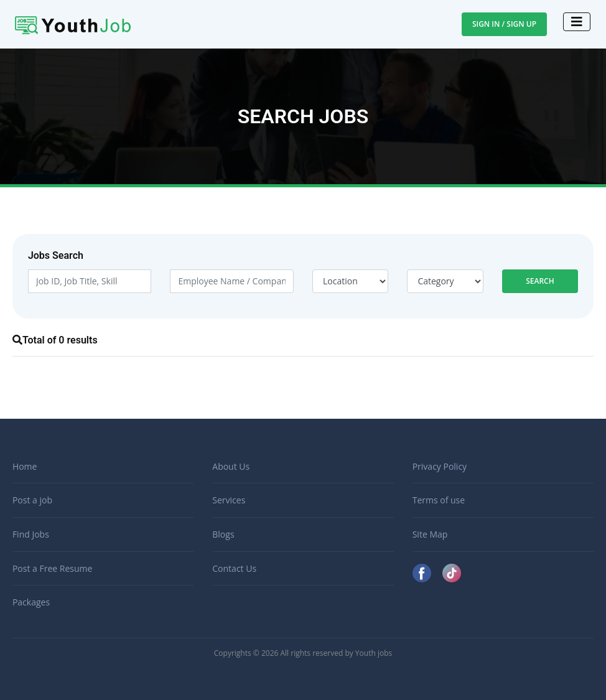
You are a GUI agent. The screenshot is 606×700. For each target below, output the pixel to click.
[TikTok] (452, 572)
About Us (231, 466)
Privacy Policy (440, 466)
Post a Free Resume (52, 568)
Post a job (32, 500)
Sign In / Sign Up (504, 24)
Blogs (223, 534)
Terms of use (439, 500)
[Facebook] (423, 572)
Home (25, 466)
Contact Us (234, 568)
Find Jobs (31, 534)
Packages (31, 602)
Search (540, 281)
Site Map (430, 534)
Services (229, 500)
